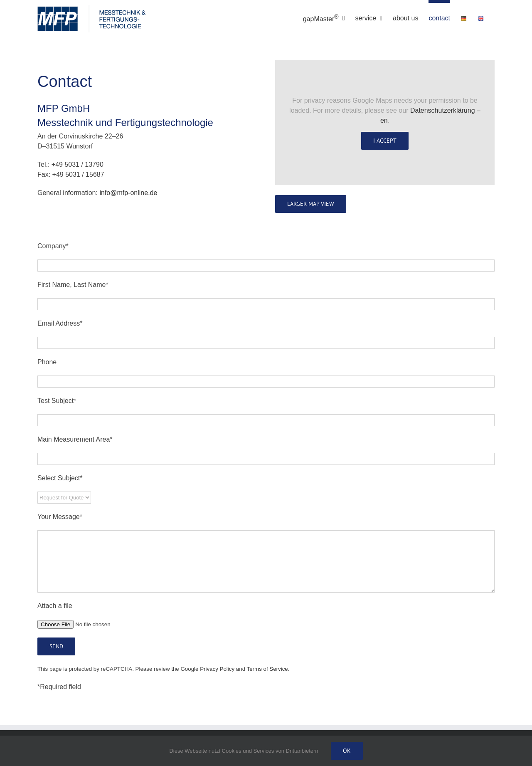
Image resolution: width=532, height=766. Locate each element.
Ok (347, 751)
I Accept (385, 141)
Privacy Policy (217, 669)
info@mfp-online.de (128, 193)
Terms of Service (267, 669)
